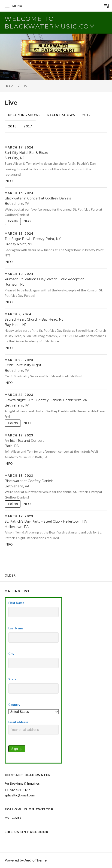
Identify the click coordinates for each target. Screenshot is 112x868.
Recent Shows (61, 115)
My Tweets (13, 818)
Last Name (16, 628)
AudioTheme (36, 860)
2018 (12, 126)
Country (14, 705)
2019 (86, 115)
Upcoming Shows (24, 115)
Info (9, 181)
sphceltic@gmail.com (20, 795)
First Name (16, 603)
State (12, 679)
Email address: (33, 728)
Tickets (13, 221)
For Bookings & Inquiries (22, 783)
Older (10, 575)
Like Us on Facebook (27, 832)
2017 (28, 126)
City (11, 654)
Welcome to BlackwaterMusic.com (50, 23)
